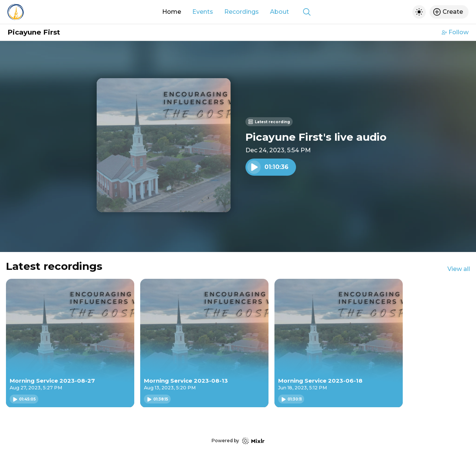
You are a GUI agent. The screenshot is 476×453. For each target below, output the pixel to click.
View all (459, 269)
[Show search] (307, 12)
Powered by (238, 441)
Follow (455, 32)
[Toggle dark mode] (419, 12)
